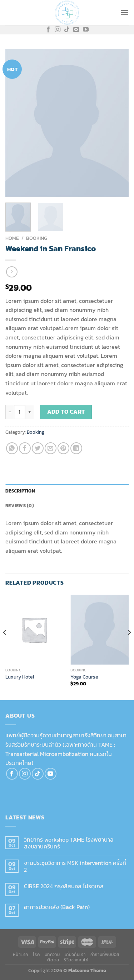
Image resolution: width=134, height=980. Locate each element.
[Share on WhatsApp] (12, 448)
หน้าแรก (21, 955)
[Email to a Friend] (51, 448)
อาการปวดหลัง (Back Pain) (57, 907)
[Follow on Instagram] (58, 30)
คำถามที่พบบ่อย (105, 955)
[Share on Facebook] (25, 448)
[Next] (129, 647)
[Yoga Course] (100, 630)
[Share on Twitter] (38, 448)
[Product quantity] (20, 412)
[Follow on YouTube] (86, 30)
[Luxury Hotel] (34, 630)
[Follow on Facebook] (48, 30)
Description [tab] (20, 491)
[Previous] (5, 647)
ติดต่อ (53, 960)
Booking (37, 238)
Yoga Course (84, 677)
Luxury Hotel (20, 677)
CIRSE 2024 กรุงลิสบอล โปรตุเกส (64, 886)
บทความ (52, 955)
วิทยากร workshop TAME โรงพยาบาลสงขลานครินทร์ (69, 843)
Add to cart (66, 412)
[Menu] (124, 12)
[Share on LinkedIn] (76, 448)
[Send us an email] (76, 30)
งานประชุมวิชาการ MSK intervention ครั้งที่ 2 (75, 866)
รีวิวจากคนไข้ (76, 960)
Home (12, 238)
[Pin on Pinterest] (63, 448)
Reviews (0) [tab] (20, 506)
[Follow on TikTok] (67, 30)
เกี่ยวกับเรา (75, 955)
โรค (36, 955)
